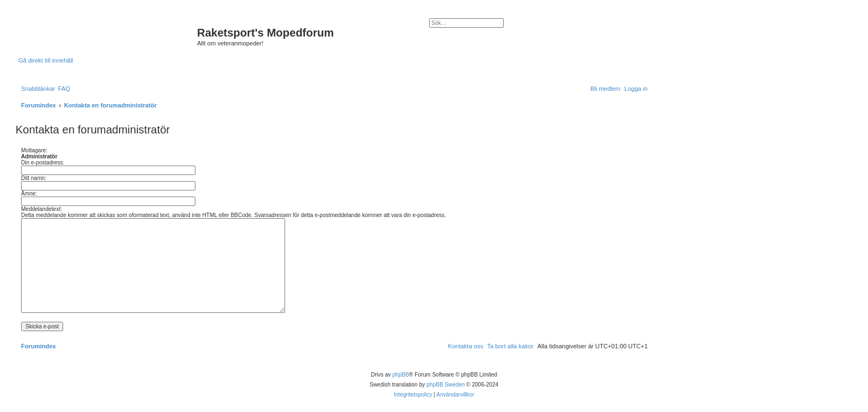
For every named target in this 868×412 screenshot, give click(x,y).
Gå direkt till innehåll (46, 60)
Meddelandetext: (42, 209)
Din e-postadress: (43, 163)
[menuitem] (64, 89)
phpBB (401, 375)
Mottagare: (34, 150)
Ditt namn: (34, 178)
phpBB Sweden (446, 385)
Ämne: (29, 194)
